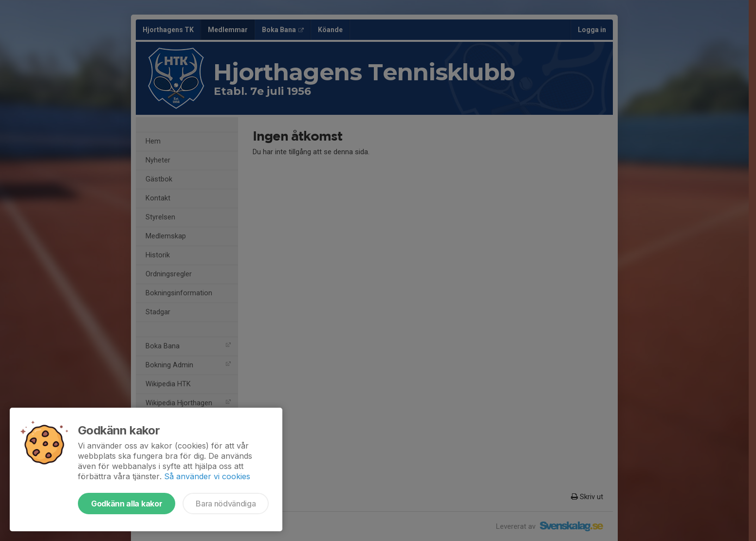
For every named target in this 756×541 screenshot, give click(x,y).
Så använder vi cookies (207, 476)
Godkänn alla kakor (127, 504)
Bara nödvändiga (226, 504)
